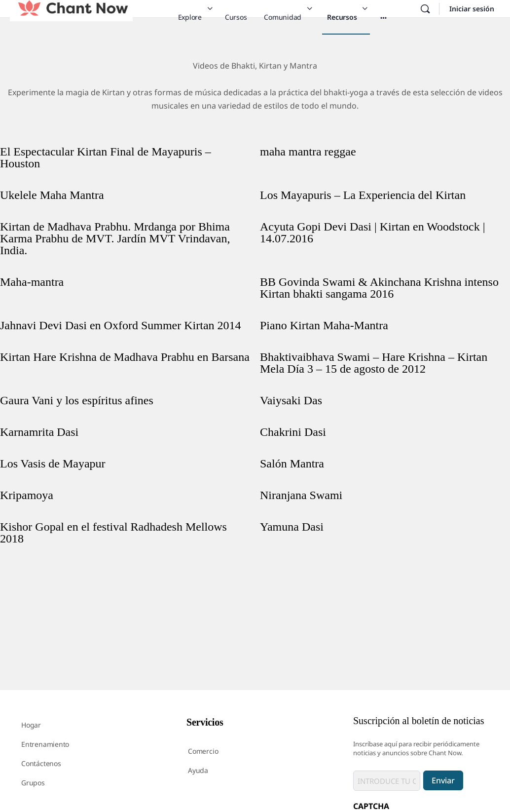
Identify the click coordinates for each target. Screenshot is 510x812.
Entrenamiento (45, 744)
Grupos (33, 783)
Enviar (443, 780)
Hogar (31, 725)
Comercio (203, 751)
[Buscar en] (425, 9)
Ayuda (198, 770)
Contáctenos (41, 763)
